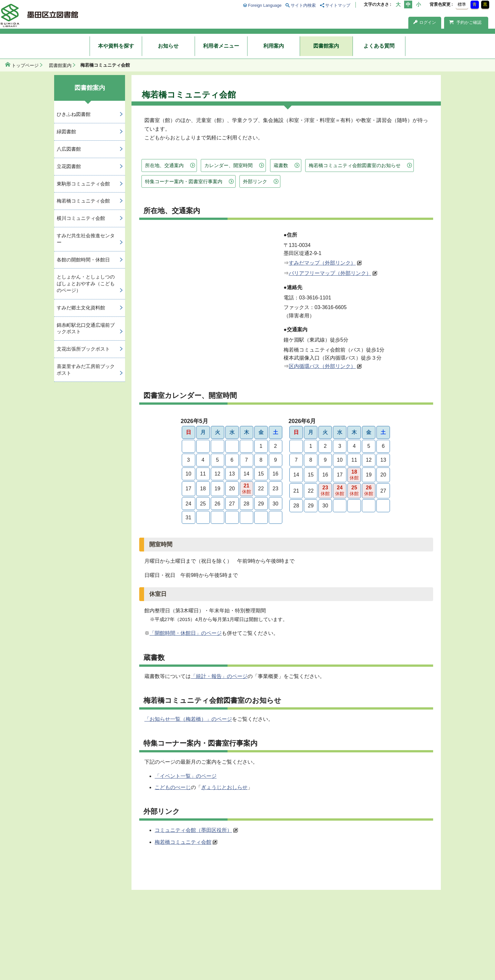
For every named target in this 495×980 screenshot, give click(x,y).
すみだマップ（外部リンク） (322, 263)
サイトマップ (338, 5)
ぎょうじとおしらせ (224, 787)
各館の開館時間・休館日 (83, 260)
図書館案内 (326, 46)
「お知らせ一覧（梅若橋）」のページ (188, 719)
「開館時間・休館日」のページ (186, 633)
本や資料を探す (116, 46)
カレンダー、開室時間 (228, 165)
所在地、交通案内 (164, 165)
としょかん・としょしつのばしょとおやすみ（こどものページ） (86, 283)
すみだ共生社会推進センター (86, 239)
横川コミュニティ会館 (81, 218)
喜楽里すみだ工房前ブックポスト (86, 370)
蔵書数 (281, 165)
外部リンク (255, 181)
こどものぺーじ (173, 787)
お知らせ (168, 46)
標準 (462, 4)
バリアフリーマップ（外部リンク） (330, 273)
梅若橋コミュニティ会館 (183, 842)
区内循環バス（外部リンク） (322, 366)
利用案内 (274, 46)
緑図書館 (66, 132)
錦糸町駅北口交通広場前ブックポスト (86, 328)
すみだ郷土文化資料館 (81, 308)
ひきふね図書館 (74, 114)
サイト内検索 (303, 5)
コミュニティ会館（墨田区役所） (193, 830)
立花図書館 (69, 166)
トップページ (25, 65)
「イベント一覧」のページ (186, 776)
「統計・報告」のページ (219, 676)
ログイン (425, 22)
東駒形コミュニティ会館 (83, 184)
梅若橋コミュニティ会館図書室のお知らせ (355, 165)
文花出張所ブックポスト (83, 349)
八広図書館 (69, 149)
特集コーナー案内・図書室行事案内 (184, 181)
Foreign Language (265, 5)
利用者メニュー (221, 46)
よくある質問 (379, 46)
